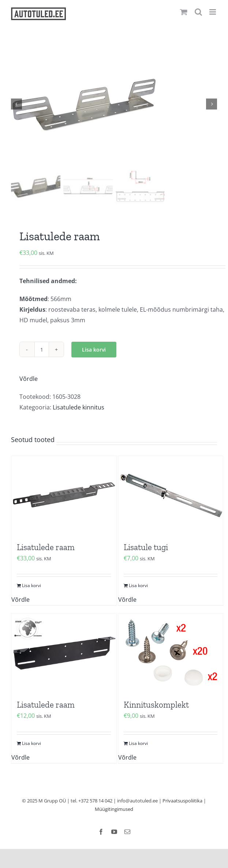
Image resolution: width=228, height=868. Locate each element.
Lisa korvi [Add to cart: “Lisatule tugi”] (138, 586)
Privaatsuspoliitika (182, 801)
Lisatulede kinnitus (79, 408)
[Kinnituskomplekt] (171, 654)
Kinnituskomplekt (156, 705)
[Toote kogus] (42, 350)
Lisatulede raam (46, 548)
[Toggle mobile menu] (213, 12)
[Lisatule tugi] (171, 496)
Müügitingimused (114, 810)
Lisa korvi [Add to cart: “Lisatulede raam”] (31, 586)
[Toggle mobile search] (198, 12)
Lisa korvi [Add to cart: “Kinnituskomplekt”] (138, 744)
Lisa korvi (94, 350)
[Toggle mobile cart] (184, 12)
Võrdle (29, 379)
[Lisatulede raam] (64, 496)
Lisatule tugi (146, 548)
